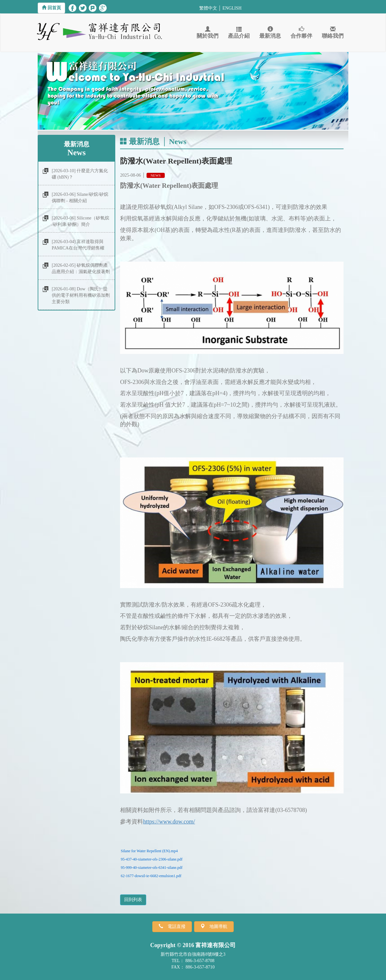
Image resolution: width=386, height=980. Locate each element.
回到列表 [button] (133, 900)
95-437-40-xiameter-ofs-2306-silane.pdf (151, 859)
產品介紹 (239, 33)
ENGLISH (232, 8)
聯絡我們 (333, 33)
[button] (51, 8)
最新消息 (270, 33)
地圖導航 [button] (216, 926)
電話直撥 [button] (174, 926)
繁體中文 (208, 8)
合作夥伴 (301, 33)
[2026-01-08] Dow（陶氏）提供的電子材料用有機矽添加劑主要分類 (81, 295)
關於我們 (208, 33)
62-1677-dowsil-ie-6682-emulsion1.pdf (151, 876)
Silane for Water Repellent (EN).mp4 (149, 851)
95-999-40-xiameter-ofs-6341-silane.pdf (151, 868)
